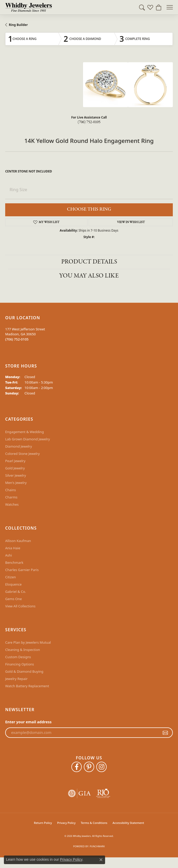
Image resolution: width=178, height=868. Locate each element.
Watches (12, 504)
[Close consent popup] (101, 860)
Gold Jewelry (15, 468)
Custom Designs (18, 657)
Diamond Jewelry (19, 446)
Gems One (13, 599)
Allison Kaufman (18, 541)
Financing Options (20, 664)
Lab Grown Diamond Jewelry (28, 439)
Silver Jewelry (16, 475)
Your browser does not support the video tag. (44, 82)
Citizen (11, 577)
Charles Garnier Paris (22, 570)
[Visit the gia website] (79, 793)
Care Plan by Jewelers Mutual (28, 642)
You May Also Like (89, 276)
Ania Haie (13, 548)
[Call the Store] (17, 339)
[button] (142, 7)
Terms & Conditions (94, 823)
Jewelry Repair (16, 679)
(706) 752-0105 (89, 122)
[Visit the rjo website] (103, 793)
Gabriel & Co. (16, 592)
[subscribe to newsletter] (165, 733)
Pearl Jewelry (15, 461)
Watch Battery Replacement (27, 686)
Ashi (9, 555)
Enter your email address (28, 722)
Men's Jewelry (16, 483)
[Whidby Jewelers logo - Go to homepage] (29, 7)
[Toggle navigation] (170, 7)
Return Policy (43, 823)
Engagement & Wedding (25, 432)
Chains (11, 490)
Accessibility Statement (128, 823)
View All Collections (20, 606)
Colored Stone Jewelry (22, 454)
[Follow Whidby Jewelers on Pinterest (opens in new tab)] (89, 767)
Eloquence (13, 584)
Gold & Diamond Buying (24, 671)
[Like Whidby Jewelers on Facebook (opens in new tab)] (77, 767)
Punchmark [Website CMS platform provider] (97, 846)
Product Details (89, 262)
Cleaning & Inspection (23, 650)
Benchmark (14, 563)
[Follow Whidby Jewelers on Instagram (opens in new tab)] (101, 767)
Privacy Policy (66, 823)
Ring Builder (18, 25)
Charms (11, 497)
